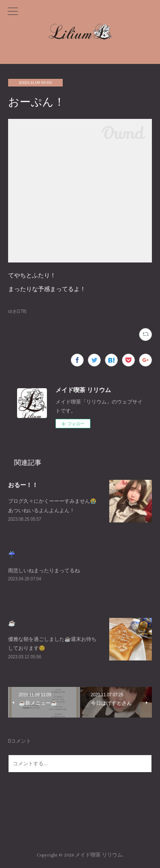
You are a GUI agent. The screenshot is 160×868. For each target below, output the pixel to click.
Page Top (80, 821)
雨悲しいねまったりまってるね (44, 571)
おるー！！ (23, 485)
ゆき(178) (17, 311)
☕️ (12, 623)
